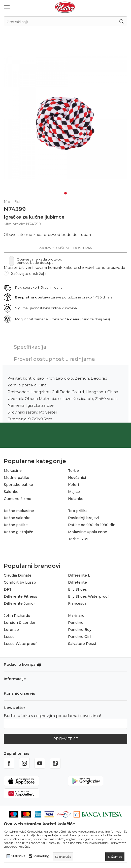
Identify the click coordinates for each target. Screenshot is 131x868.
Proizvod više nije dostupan (65, 248)
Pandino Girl (79, 637)
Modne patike (17, 478)
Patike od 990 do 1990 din (92, 525)
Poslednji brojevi (83, 518)
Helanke (76, 499)
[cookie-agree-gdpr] (115, 857)
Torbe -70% (79, 539)
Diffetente (77, 582)
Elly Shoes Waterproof (88, 596)
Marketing (41, 856)
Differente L (79, 575)
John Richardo (17, 616)
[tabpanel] (65, 117)
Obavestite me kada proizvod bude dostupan (47, 235)
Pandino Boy (80, 630)
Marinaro (76, 616)
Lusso (9, 637)
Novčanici (77, 478)
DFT (8, 589)
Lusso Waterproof (20, 644)
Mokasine (13, 471)
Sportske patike (18, 485)
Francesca (77, 603)
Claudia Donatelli (19, 575)
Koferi (73, 485)
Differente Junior (19, 603)
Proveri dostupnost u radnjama (54, 359)
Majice (74, 492)
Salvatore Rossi (82, 644)
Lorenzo (11, 630)
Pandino (76, 623)
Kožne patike (16, 525)
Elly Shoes (77, 589)
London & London (20, 623)
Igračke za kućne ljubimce (34, 217)
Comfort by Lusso (20, 582)
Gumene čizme (18, 499)
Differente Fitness (21, 596)
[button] (25, 274)
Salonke (11, 492)
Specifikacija (30, 347)
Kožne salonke (17, 518)
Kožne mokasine (19, 511)
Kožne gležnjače (19, 532)
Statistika (18, 856)
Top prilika (78, 511)
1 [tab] (65, 193)
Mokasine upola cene (88, 532)
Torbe (73, 471)
